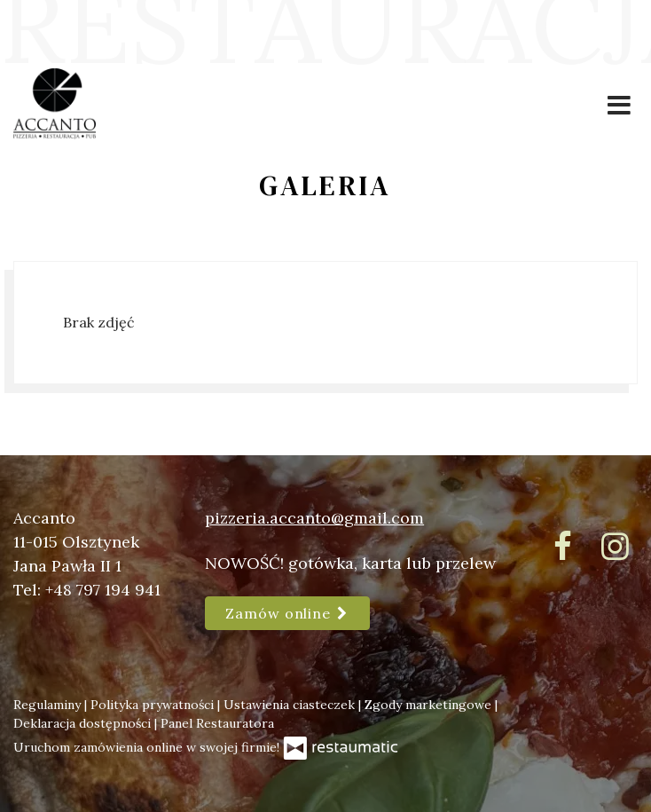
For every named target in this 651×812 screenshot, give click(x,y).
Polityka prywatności (154, 705)
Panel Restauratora (217, 723)
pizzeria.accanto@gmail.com (314, 518)
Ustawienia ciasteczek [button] (291, 705)
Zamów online (287, 613)
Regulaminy (49, 705)
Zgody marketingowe (430, 705)
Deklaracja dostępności (84, 723)
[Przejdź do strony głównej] (55, 104)
